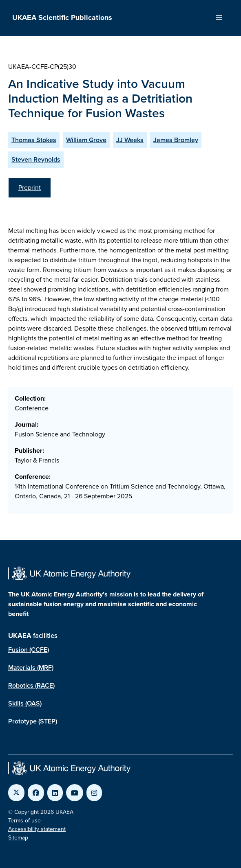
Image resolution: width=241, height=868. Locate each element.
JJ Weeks (130, 140)
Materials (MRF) (31, 667)
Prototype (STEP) (33, 721)
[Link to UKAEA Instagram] (94, 793)
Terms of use (24, 821)
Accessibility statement (37, 829)
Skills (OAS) (25, 703)
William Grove (86, 140)
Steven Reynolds (36, 159)
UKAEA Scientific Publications (62, 18)
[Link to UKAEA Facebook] (36, 793)
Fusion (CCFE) (29, 650)
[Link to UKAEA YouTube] (75, 793)
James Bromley (176, 140)
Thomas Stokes (34, 140)
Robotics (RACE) (31, 685)
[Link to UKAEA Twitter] (16, 793)
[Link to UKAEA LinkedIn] (55, 793)
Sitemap (18, 838)
